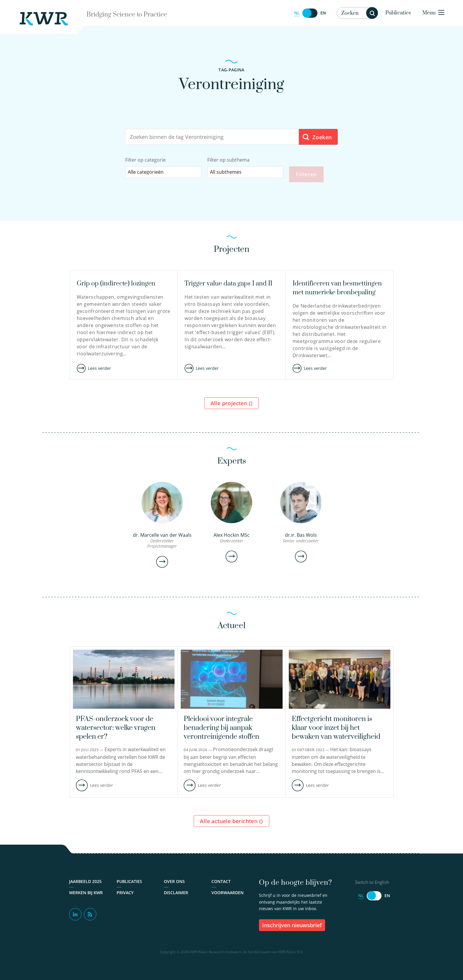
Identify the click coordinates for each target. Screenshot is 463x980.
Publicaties (398, 13)
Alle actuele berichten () (231, 823)
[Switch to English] (310, 13)
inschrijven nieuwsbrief (292, 927)
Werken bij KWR (86, 895)
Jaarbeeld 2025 (85, 883)
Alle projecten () (232, 405)
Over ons (174, 883)
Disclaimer (176, 895)
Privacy (125, 895)
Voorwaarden (228, 895)
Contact (221, 883)
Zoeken (317, 137)
